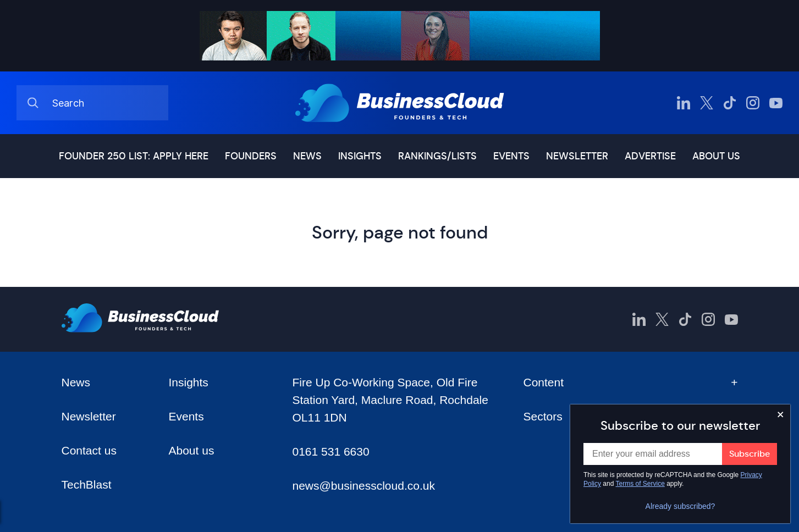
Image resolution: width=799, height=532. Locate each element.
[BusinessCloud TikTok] (730, 103)
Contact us (89, 450)
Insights (360, 156)
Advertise (650, 156)
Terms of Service (640, 484)
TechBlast (87, 484)
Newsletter (577, 156)
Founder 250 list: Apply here (134, 156)
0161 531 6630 (330, 451)
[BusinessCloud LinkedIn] (684, 103)
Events (511, 156)
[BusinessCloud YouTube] (776, 103)
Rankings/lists (437, 156)
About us (716, 156)
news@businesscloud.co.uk (363, 486)
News (307, 156)
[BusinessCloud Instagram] (753, 103)
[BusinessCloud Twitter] (707, 103)
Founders (251, 156)
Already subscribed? (680, 506)
